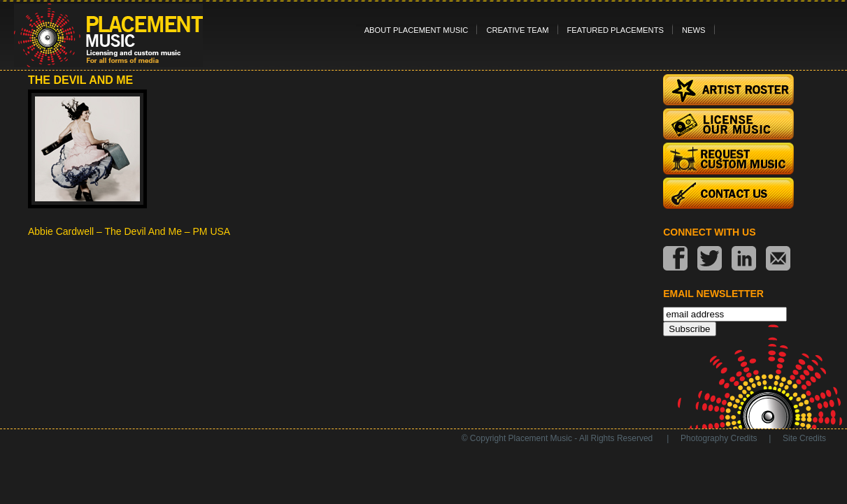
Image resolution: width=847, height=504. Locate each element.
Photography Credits (719, 438)
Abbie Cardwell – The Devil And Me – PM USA (129, 231)
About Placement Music (417, 30)
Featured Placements (615, 30)
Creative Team (517, 30)
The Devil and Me (80, 80)
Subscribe (689, 329)
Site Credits (804, 438)
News (694, 30)
